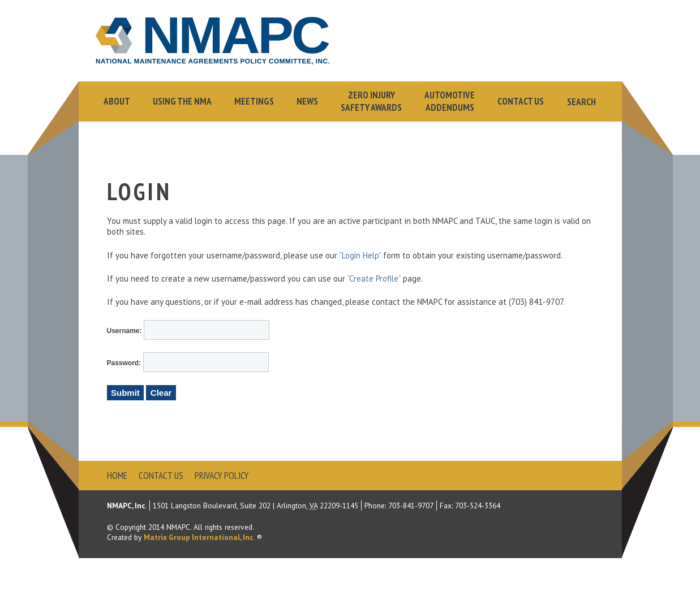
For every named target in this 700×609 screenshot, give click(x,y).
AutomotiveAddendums (450, 101)
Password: (125, 363)
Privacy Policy (222, 476)
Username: (125, 331)
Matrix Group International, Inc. (199, 537)
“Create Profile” (374, 278)
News (307, 101)
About (117, 101)
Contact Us (521, 101)
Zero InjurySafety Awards (371, 101)
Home (117, 476)
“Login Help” (360, 255)
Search (581, 102)
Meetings (254, 101)
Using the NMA (182, 101)
